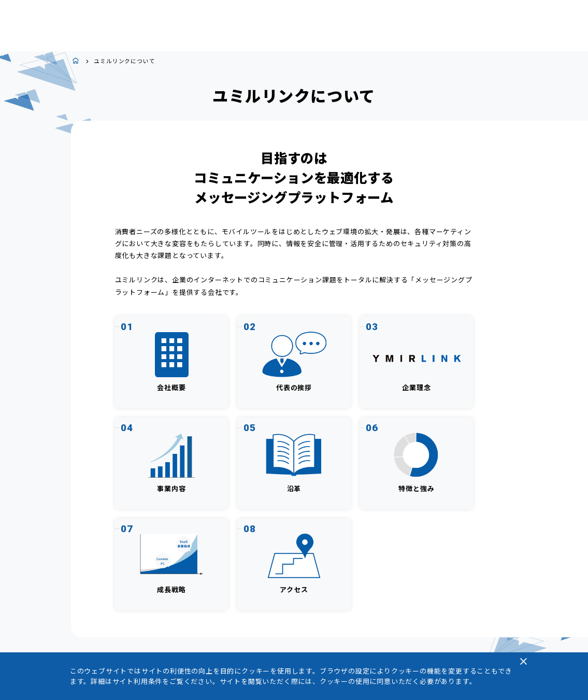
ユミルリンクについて (124, 61)
